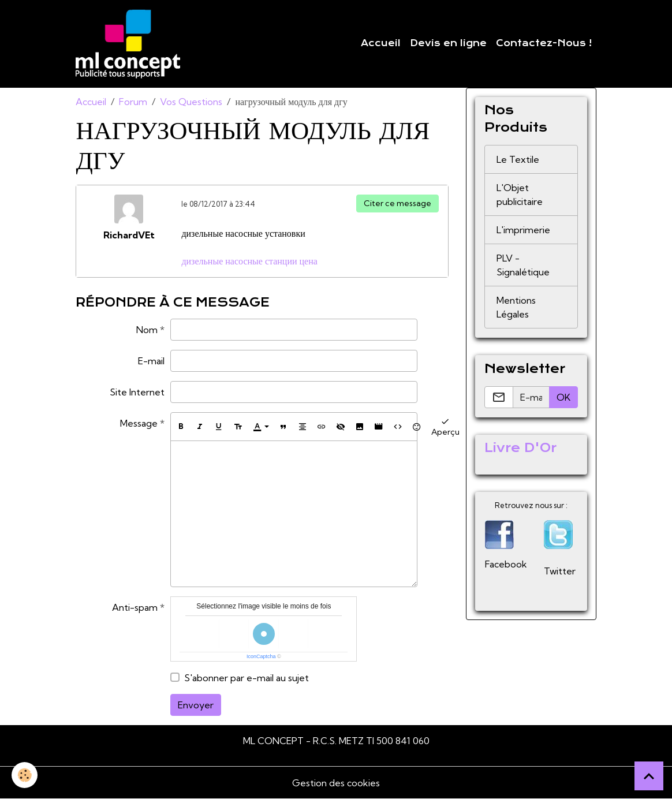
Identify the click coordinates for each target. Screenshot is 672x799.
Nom (147, 330)
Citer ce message (397, 203)
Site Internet (137, 392)
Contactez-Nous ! (544, 43)
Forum (133, 102)
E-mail (151, 361)
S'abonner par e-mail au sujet (247, 678)
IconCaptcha (261, 656)
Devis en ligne (448, 43)
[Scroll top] (649, 776)
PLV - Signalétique (523, 265)
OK (563, 397)
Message (139, 423)
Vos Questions (191, 102)
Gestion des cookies (336, 783)
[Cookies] (25, 775)
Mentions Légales (516, 307)
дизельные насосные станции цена (249, 261)
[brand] (130, 44)
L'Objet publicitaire (520, 195)
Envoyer (196, 705)
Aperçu (445, 426)
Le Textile (518, 159)
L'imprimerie (523, 230)
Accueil (381, 43)
